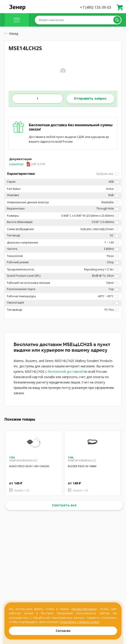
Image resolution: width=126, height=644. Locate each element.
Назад (11, 33)
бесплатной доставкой (65, 371)
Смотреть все (64, 505)
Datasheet (27, 164)
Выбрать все (107, 174)
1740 (70, 457)
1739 (12, 457)
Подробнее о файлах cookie (80, 622)
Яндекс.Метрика (84, 609)
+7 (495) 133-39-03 (96, 7)
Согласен (63, 631)
